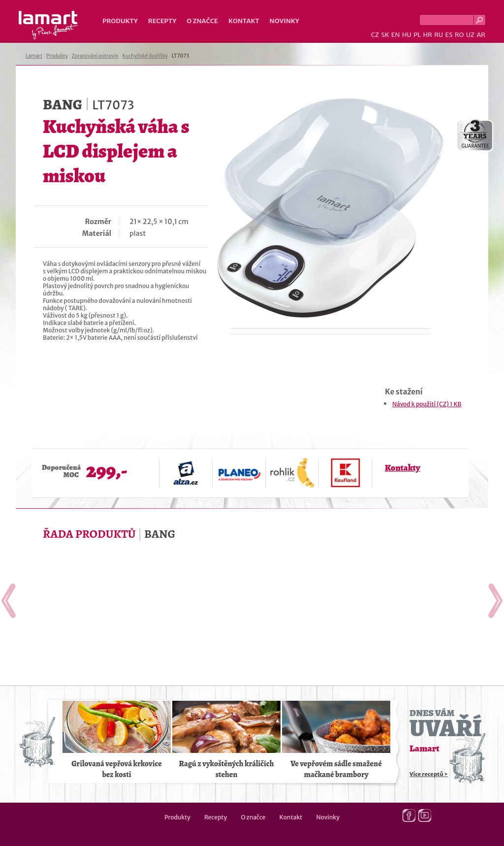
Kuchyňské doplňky (145, 56)
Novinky (284, 21)
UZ (470, 35)
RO (459, 35)
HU (407, 35)
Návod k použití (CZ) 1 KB (427, 404)
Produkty (120, 21)
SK (385, 35)
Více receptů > (429, 774)
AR (481, 35)
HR (427, 35)
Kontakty (402, 468)
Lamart (48, 25)
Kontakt (244, 21)
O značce (202, 21)
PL (417, 35)
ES (449, 35)
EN (396, 35)
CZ (375, 35)
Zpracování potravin (95, 56)
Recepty (162, 21)
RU (439, 35)
